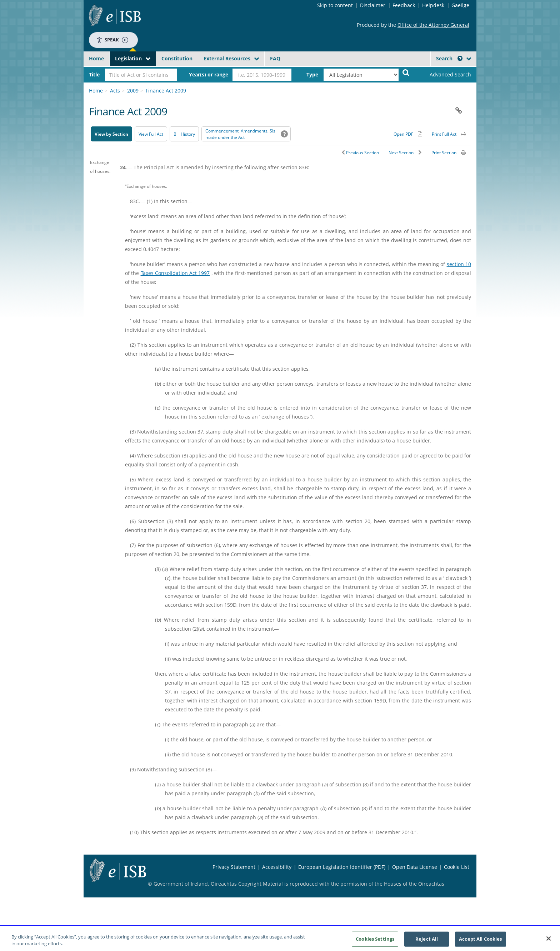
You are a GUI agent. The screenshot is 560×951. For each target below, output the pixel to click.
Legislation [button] (128, 58)
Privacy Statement (234, 867)
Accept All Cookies (480, 941)
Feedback (404, 5)
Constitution (177, 58)
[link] (444, 75)
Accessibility (277, 867)
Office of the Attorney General (433, 25)
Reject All (427, 941)
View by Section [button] (111, 134)
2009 (133, 91)
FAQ (275, 58)
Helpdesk (433, 5)
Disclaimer (373, 5)
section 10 (459, 264)
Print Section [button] (444, 153)
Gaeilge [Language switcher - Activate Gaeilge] (460, 5)
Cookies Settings (375, 941)
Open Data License (415, 867)
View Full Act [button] (151, 134)
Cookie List (457, 867)
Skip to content (335, 5)
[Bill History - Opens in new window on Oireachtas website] (184, 134)
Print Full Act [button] (444, 134)
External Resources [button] (227, 58)
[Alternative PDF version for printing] (408, 134)
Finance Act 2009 (166, 91)
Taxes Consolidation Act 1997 (175, 273)
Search (449, 58)
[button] (460, 58)
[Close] (549, 941)
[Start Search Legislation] (406, 72)
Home (96, 58)
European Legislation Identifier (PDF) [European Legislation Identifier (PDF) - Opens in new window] (342, 867)
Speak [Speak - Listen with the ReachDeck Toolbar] (112, 40)
